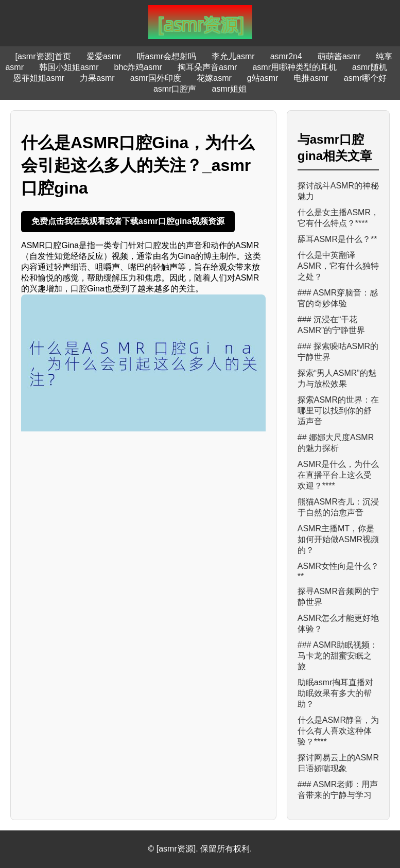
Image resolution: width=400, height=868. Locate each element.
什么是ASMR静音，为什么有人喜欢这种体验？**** (338, 731)
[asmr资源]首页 (43, 56)
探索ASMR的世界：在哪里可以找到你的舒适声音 (338, 411)
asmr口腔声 (175, 89)
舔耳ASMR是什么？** (337, 239)
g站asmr (263, 78)
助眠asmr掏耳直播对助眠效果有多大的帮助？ (336, 693)
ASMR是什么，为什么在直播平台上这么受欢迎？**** (338, 475)
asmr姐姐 (230, 89)
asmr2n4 (286, 56)
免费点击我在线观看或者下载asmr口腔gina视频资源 (128, 221)
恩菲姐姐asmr (39, 78)
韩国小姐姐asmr (69, 67)
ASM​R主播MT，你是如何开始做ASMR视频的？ (338, 539)
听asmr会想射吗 (167, 56)
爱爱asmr (104, 56)
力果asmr (97, 78)
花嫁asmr (214, 78)
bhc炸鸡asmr (138, 67)
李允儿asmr (233, 56)
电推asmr (311, 78)
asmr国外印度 (156, 78)
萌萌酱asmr (339, 56)
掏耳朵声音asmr (207, 67)
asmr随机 (370, 67)
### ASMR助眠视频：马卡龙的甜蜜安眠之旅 (338, 656)
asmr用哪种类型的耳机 (294, 67)
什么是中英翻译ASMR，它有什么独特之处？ (338, 266)
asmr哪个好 (366, 78)
